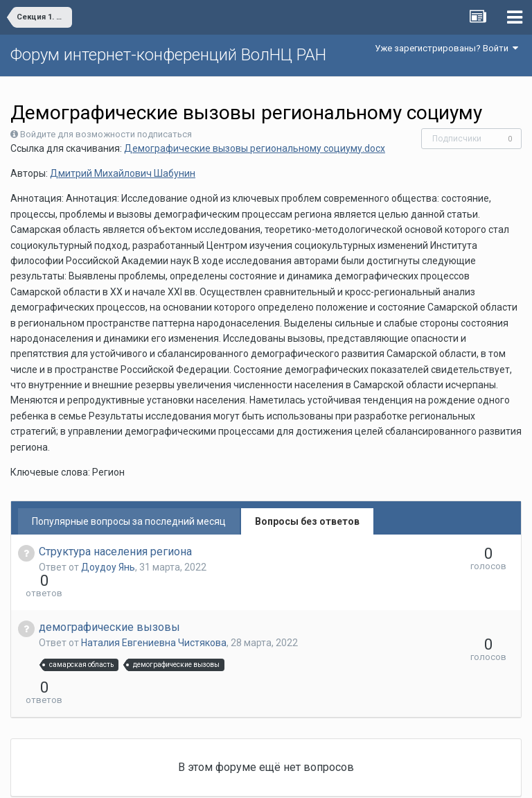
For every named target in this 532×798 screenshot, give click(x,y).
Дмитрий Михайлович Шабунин (123, 173)
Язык (223, 777)
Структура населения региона (115, 552)
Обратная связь (287, 777)
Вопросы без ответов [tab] (307, 521)
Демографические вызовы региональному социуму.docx (255, 148)
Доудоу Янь (108, 567)
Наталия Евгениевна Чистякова (154, 618)
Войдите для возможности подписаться (106, 134)
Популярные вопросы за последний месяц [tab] (129, 521)
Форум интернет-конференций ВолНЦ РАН (168, 55)
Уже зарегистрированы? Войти (446, 48)
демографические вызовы (109, 602)
